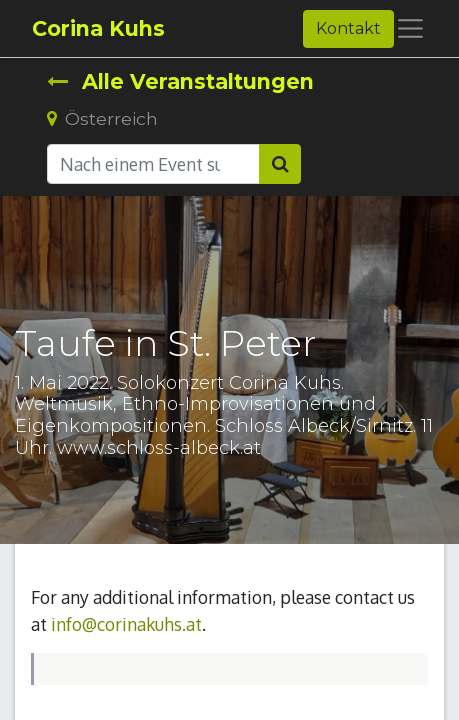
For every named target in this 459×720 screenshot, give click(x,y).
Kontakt (348, 28)
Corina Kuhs (98, 28)
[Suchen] (280, 164)
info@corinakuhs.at (126, 624)
